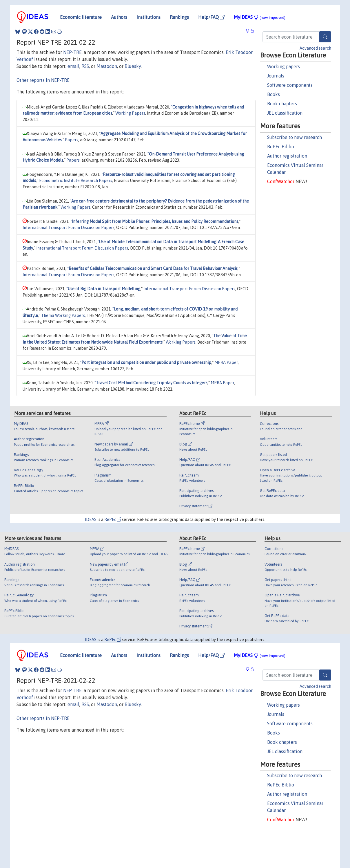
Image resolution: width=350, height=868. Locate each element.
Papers (72, 140)
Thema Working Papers (63, 315)
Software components (290, 85)
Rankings (179, 17)
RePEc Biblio (281, 147)
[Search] (325, 37)
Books (274, 94)
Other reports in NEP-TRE (43, 80)
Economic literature (81, 17)
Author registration (287, 156)
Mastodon (107, 66)
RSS (85, 66)
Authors (119, 17)
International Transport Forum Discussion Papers (69, 228)
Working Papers (130, 113)
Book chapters (282, 104)
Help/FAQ (211, 17)
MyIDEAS (260, 17)
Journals (276, 76)
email (73, 66)
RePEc (113, 519)
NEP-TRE (72, 52)
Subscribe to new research (295, 137)
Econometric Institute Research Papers (76, 181)
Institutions (148, 17)
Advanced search (315, 48)
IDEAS (91, 519)
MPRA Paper (226, 362)
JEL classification (285, 113)
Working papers (284, 66)
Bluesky (133, 66)
